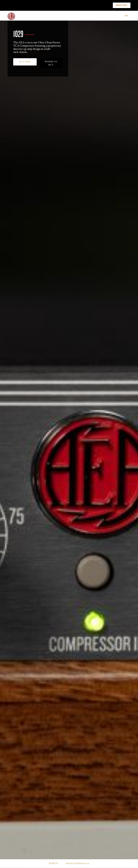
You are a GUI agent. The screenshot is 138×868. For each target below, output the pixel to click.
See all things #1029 (78, 863)
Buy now (25, 62)
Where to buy (122, 5)
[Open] (126, 16)
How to (53, 863)
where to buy (51, 63)
